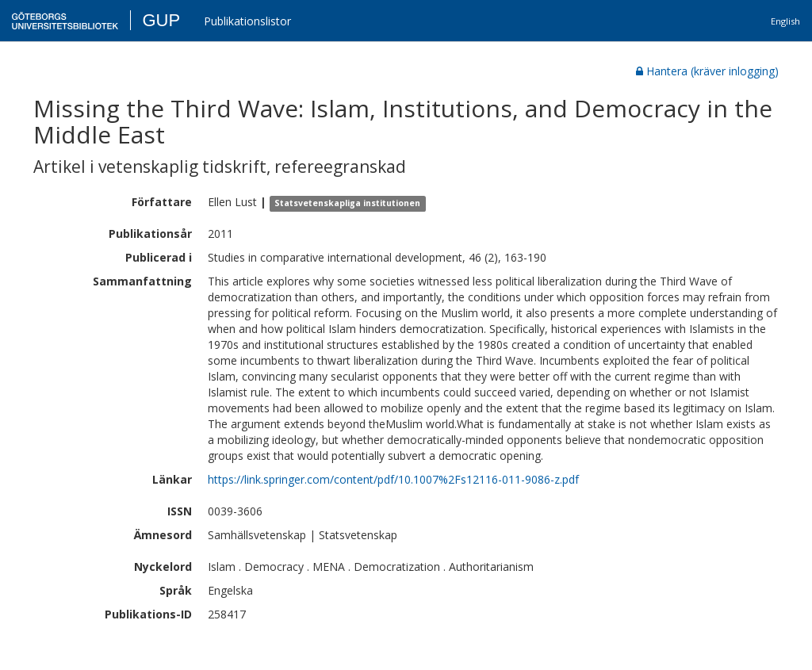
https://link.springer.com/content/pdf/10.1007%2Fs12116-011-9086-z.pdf (393, 479)
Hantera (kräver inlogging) (707, 71)
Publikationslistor (247, 21)
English (785, 21)
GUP (161, 20)
